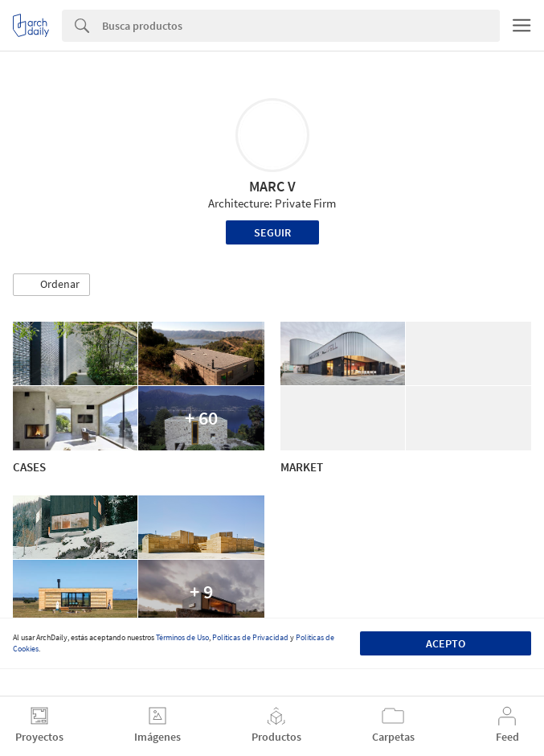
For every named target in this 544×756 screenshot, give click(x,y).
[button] (51, 285)
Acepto (446, 643)
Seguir (272, 232)
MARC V (272, 186)
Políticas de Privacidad (250, 637)
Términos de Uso (182, 637)
